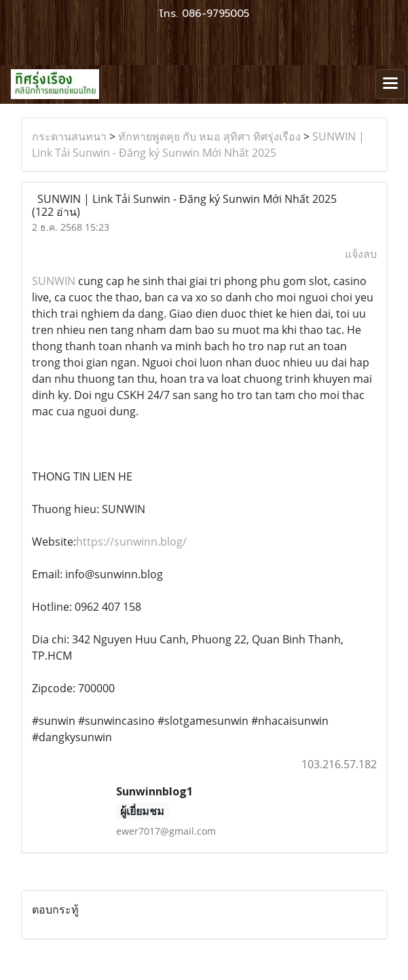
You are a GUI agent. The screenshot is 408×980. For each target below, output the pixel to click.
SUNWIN (54, 281)
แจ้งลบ (361, 254)
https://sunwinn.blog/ (131, 542)
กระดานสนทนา (69, 136)
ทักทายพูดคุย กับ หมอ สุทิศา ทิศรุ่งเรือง (209, 136)
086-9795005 (216, 14)
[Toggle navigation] (390, 84)
